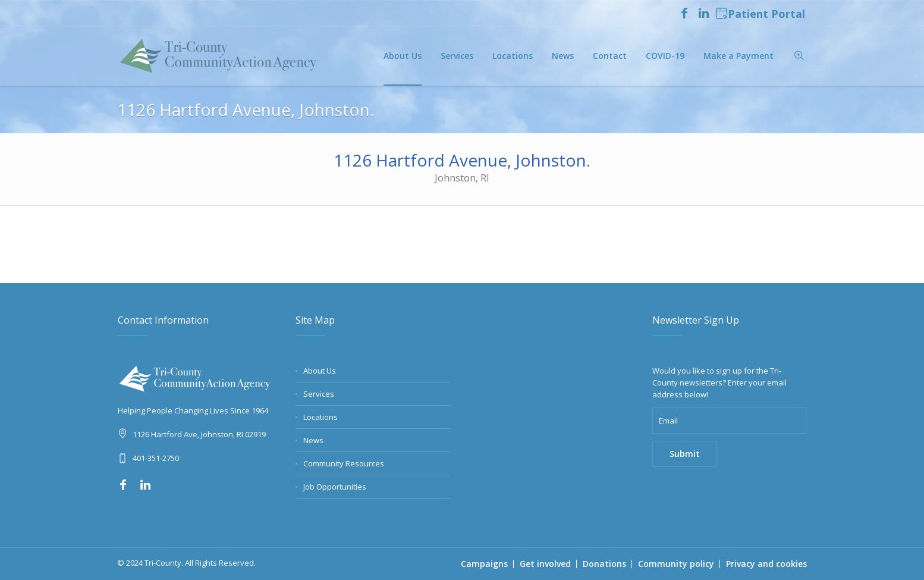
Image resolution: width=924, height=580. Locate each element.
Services (319, 394)
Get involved (545, 564)
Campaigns (484, 564)
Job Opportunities (335, 487)
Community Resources (344, 463)
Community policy (676, 564)
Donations (604, 564)
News (313, 440)
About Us (320, 371)
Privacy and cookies (766, 564)
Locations (320, 417)
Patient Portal (760, 14)
